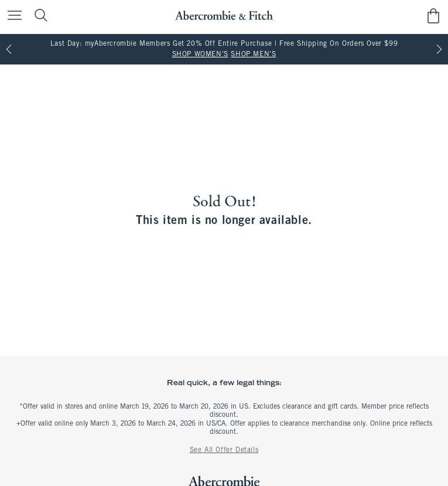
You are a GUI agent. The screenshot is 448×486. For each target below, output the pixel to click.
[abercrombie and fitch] (224, 16)
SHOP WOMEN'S (200, 55)
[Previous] (9, 49)
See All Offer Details (224, 450)
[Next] (439, 49)
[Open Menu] (12, 16)
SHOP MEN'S (253, 55)
